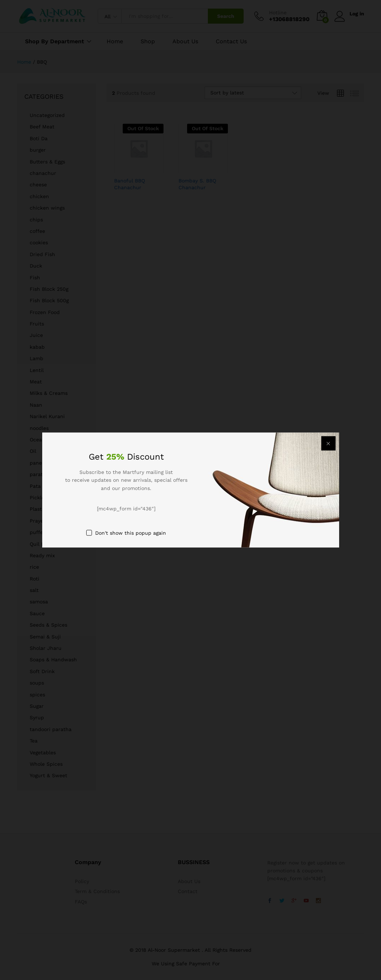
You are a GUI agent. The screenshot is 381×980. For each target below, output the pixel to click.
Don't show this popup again (131, 533)
